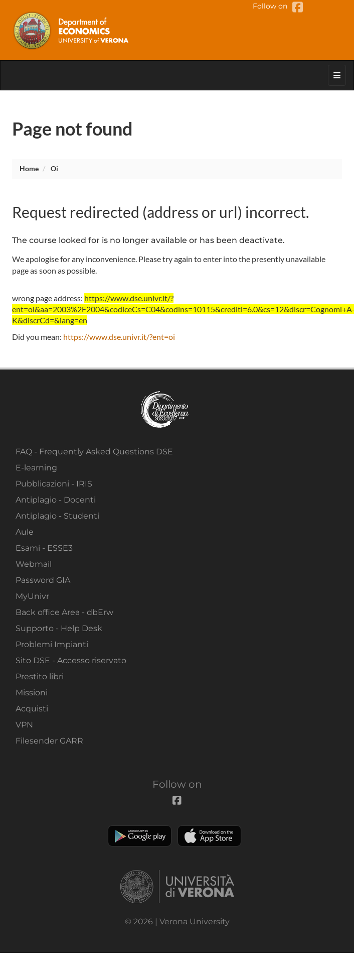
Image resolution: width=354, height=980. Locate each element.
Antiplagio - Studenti (57, 516)
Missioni (32, 693)
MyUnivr (32, 596)
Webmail (34, 564)
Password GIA (43, 580)
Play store (140, 836)
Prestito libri (40, 677)
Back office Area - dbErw (64, 612)
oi (54, 168)
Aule (25, 532)
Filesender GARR (49, 741)
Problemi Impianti (52, 644)
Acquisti (32, 709)
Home (29, 168)
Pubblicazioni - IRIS (54, 484)
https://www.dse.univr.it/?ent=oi (119, 337)
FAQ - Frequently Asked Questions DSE (94, 452)
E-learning (36, 468)
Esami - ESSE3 (44, 548)
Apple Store (209, 836)
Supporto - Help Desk (59, 628)
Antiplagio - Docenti (56, 500)
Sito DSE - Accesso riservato (71, 660)
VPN (24, 725)
